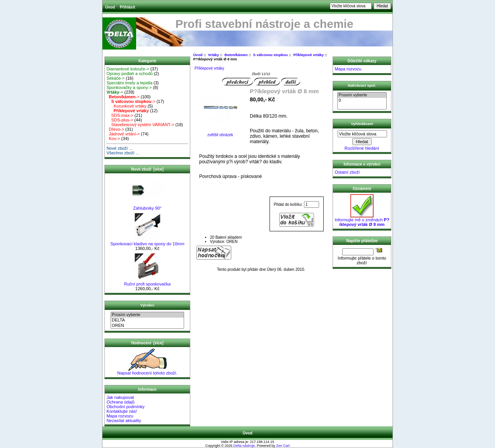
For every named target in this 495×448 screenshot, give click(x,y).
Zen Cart (283, 446)
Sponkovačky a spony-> (129, 87)
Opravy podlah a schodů (129, 74)
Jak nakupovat (120, 397)
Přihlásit (127, 7)
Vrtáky (214, 55)
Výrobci (147, 305)
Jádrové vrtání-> (123, 134)
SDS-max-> (120, 115)
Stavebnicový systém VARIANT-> (140, 125)
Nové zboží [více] (147, 169)
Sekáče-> (115, 78)
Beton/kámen (236, 55)
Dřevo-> (115, 129)
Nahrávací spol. (362, 85)
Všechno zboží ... (123, 153)
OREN (147, 326)
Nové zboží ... (119, 148)
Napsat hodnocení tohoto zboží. (147, 371)
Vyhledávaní (362, 123)
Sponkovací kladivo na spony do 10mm (147, 242)
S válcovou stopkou (270, 55)
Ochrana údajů (120, 402)
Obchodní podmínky (125, 407)
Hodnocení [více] (147, 343)
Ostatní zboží (347, 172)
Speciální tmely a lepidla (129, 83)
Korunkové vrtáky (126, 106)
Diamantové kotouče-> (128, 69)
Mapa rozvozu (120, 416)
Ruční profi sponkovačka (147, 282)
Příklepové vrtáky (308, 55)
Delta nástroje (244, 446)
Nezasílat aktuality (124, 421)
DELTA (147, 320)
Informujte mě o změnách (362, 220)
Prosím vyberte (147, 315)
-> (115, 92)
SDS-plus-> (120, 120)
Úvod (110, 7)
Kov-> (113, 139)
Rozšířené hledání (362, 148)
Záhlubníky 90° (148, 206)
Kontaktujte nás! (122, 411)
